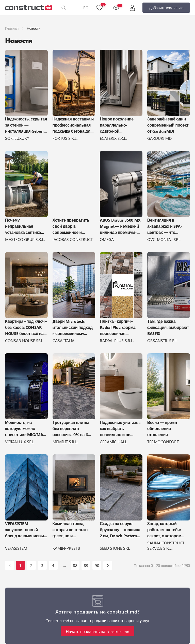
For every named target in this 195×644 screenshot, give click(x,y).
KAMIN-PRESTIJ (66, 548)
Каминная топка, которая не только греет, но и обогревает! (70, 529)
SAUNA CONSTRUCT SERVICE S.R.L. (166, 545)
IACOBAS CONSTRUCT (73, 239)
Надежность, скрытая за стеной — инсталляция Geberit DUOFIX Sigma (26, 125)
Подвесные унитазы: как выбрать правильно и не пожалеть (120, 428)
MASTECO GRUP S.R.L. (25, 239)
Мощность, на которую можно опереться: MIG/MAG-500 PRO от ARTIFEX (26, 428)
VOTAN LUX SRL (19, 442)
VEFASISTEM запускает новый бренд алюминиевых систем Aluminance (26, 529)
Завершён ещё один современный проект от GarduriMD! (168, 125)
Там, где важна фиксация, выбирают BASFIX (168, 327)
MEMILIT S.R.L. (65, 442)
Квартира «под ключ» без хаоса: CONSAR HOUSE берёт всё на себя (26, 327)
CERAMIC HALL (113, 442)
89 (86, 565)
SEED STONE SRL (115, 548)
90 (97, 565)
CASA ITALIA (63, 340)
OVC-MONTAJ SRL (164, 239)
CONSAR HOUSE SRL (24, 340)
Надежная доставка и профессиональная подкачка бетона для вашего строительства (73, 125)
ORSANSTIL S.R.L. (163, 340)
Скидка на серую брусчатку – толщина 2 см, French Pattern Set (120, 529)
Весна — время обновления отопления (162, 428)
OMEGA (107, 239)
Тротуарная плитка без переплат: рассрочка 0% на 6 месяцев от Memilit (71, 428)
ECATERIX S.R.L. (113, 138)
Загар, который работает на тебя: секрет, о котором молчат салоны (164, 529)
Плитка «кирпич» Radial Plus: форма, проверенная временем (118, 327)
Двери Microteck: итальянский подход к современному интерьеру (73, 327)
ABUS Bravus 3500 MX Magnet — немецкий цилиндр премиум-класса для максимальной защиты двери (120, 226)
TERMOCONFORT (163, 442)
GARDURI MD (159, 138)
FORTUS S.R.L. (65, 138)
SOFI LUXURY (17, 138)
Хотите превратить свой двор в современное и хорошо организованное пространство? (71, 226)
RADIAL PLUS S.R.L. (117, 340)
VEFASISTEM (16, 548)
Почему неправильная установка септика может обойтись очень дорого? (23, 226)
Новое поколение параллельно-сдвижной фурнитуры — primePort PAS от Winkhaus (117, 125)
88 (75, 565)
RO (86, 8)
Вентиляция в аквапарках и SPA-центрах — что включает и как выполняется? (165, 226)
